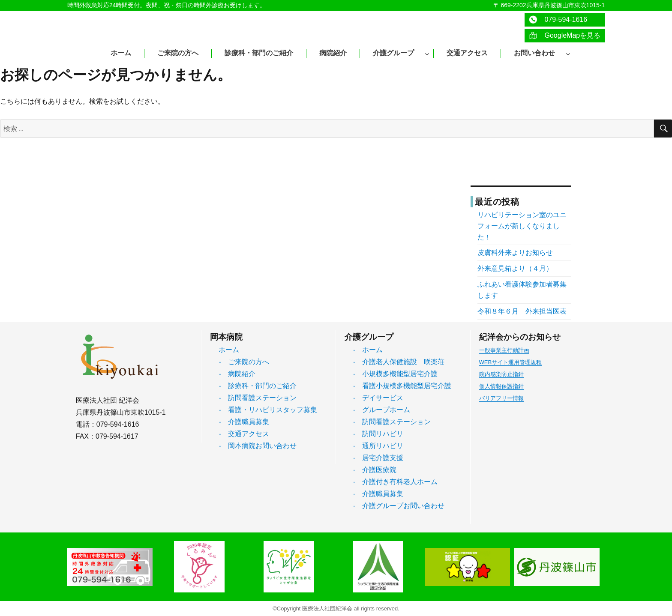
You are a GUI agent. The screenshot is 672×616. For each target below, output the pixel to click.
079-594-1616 (558, 19)
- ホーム (368, 350)
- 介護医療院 (375, 470)
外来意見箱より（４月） (515, 268)
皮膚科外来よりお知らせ (515, 253)
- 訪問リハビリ (378, 434)
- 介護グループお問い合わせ (399, 506)
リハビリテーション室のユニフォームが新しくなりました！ (522, 226)
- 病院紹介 (237, 374)
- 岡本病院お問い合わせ (257, 446)
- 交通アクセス (244, 434)
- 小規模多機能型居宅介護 (395, 374)
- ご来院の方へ (244, 362)
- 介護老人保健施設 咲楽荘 (399, 362)
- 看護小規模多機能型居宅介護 (402, 386)
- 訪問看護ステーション (257, 398)
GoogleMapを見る (565, 35)
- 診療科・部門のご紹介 (257, 386)
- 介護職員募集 (244, 422)
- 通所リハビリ (378, 446)
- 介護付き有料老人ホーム (395, 482)
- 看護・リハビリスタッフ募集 (268, 410)
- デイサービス (378, 398)
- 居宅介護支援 (378, 458)
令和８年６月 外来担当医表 (522, 311)
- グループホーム (382, 410)
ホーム (229, 350)
